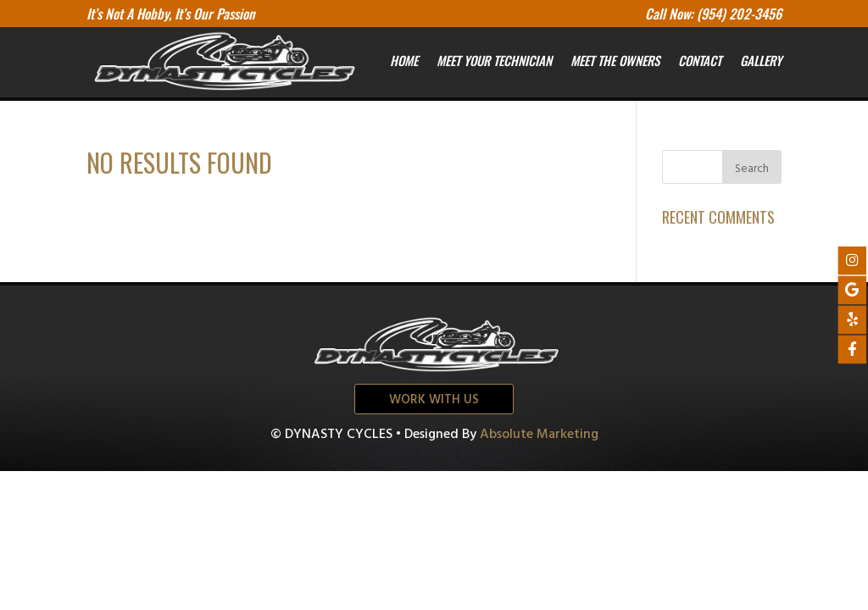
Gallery (761, 60)
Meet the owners (615, 60)
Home (404, 60)
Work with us (434, 400)
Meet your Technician (494, 60)
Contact (700, 60)
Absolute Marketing (539, 435)
